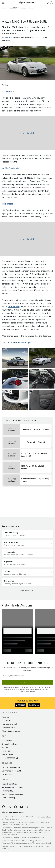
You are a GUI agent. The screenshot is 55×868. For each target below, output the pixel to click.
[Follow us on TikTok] (28, 807)
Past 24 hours (7, 754)
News (4, 8)
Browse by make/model (11, 744)
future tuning (14, 307)
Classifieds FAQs (8, 727)
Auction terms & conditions (12, 787)
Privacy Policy (29, 687)
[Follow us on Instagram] (15, 807)
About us (5, 717)
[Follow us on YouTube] (22, 807)
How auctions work (10, 724)
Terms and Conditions (43, 687)
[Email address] (27, 676)
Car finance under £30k (11, 767)
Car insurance (7, 774)
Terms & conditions (9, 784)
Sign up (27, 682)
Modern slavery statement (12, 794)
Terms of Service (11, 819)
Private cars (7, 751)
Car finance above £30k (12, 771)
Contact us (6, 720)
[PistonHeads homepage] (27, 3)
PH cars (5, 747)
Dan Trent (8, 37)
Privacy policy (7, 791)
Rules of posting (8, 798)
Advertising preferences (11, 731)
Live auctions (7, 740)
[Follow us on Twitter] (10, 807)
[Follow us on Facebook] (3, 807)
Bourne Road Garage (20, 342)
